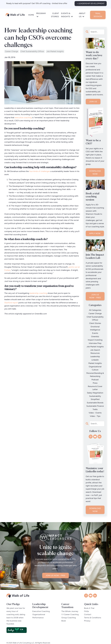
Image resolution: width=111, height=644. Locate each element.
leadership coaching (38, 293)
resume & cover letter (95, 384)
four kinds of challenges (40, 171)
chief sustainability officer (32, 51)
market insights (95, 360)
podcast (95, 376)
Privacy (87, 615)
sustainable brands (95, 398)
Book (64, 615)
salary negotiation (95, 388)
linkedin (95, 357)
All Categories (95, 310)
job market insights (55, 51)
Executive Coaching (41, 606)
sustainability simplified (95, 393)
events (95, 332)
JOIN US (93, 102)
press (95, 379)
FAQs (87, 606)
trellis (95, 404)
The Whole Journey (70, 606)
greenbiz (95, 335)
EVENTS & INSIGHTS (67, 15)
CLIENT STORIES (55, 15)
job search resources (95, 349)
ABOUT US (82, 15)
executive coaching (23, 118)
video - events (95, 407)
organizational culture (95, 365)
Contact (88, 609)
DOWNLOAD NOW (95, 172)
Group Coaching (69, 612)
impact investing (95, 338)
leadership (95, 354)
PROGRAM (41, 15)
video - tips (95, 410)
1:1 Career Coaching (70, 609)
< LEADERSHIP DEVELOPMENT (91, 3)
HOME (31, 15)
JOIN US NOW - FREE (95, 296)
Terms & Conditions (93, 612)
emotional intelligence (95, 327)
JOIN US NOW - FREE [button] (56, 570)
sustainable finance (95, 401)
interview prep (95, 341)
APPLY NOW (95, 233)
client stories (95, 323)
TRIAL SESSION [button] (98, 15)
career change (12, 51)
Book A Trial (89, 602)
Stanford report (11, 303)
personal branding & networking (95, 371)
